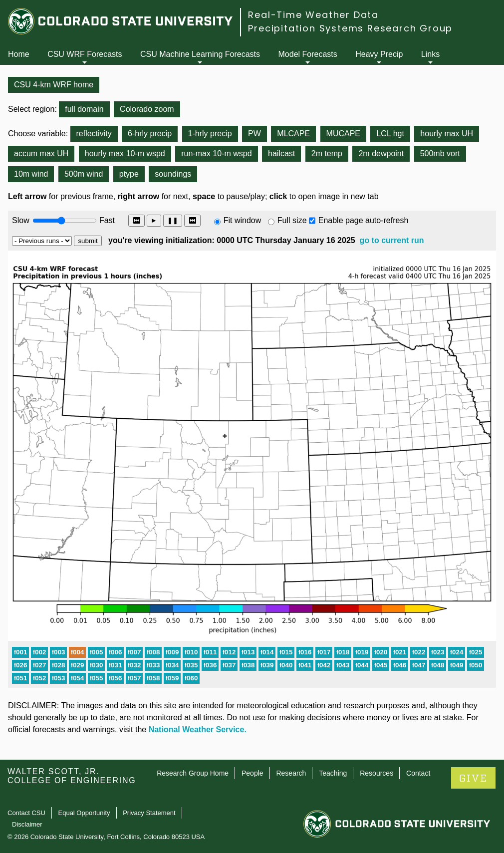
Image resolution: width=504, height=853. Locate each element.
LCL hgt (390, 134)
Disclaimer (27, 824)
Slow (21, 220)
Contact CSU (26, 813)
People (252, 773)
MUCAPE (343, 134)
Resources (377, 773)
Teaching (333, 773)
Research (291, 773)
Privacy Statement (149, 813)
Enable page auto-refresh (364, 220)
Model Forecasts (308, 54)
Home (19, 54)
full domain (84, 109)
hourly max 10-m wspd (125, 153)
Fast (106, 220)
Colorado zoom (147, 109)
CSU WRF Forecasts (85, 54)
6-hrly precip (150, 134)
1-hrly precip (210, 134)
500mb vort (440, 153)
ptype (129, 174)
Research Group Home (193, 773)
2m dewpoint (381, 153)
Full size (292, 220)
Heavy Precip (379, 54)
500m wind (84, 174)
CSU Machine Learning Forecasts (200, 54)
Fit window (243, 220)
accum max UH (41, 153)
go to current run (392, 240)
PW (254, 134)
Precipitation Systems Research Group (350, 28)
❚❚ (173, 220)
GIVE (473, 778)
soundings (173, 174)
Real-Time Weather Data (313, 15)
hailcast (281, 153)
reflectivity (94, 134)
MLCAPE (293, 134)
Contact (418, 773)
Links (430, 54)
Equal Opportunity (84, 813)
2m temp (327, 153)
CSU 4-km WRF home (54, 85)
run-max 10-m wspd (216, 153)
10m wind (31, 174)
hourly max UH (447, 134)
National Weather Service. (198, 729)
